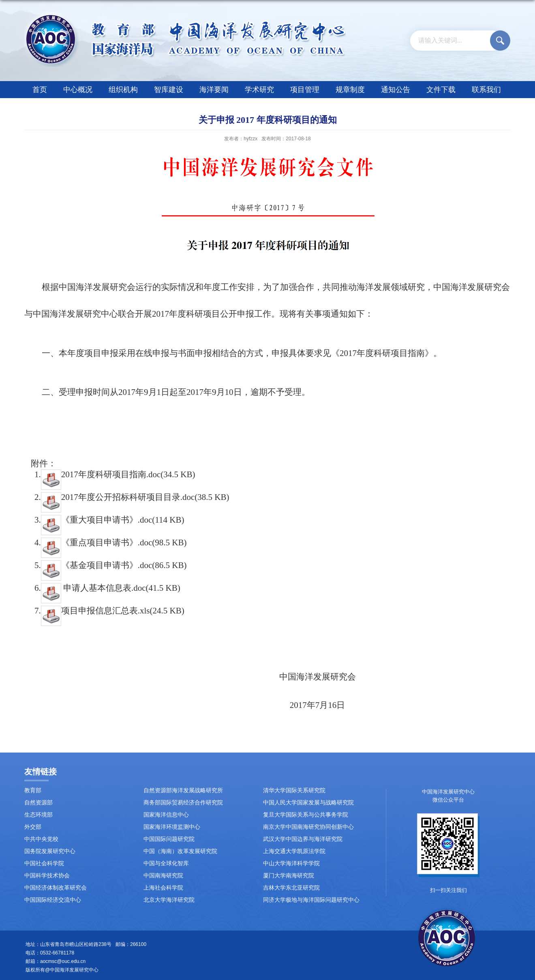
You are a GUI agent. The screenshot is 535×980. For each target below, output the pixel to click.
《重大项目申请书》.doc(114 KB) (113, 520)
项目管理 (305, 90)
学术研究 (259, 90)
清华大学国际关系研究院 (294, 790)
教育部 (33, 790)
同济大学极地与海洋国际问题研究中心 (311, 900)
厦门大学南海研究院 (289, 876)
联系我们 (486, 90)
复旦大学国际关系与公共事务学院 (306, 815)
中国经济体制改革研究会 (56, 888)
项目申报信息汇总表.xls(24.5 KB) (113, 611)
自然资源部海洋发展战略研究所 (183, 790)
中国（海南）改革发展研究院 (180, 851)
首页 (40, 90)
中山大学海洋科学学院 (291, 863)
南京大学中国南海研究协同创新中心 (308, 827)
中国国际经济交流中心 (53, 900)
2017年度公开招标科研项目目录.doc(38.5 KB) (135, 497)
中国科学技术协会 (47, 876)
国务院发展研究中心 (50, 851)
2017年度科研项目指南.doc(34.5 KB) (118, 474)
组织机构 (123, 90)
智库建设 (169, 90)
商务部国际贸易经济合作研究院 (183, 803)
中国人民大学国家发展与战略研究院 (308, 803)
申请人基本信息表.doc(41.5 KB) (111, 588)
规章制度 (350, 90)
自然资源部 (39, 803)
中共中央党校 (41, 839)
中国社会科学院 (44, 863)
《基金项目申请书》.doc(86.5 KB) (114, 565)
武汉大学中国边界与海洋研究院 (303, 839)
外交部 (33, 827)
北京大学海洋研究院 (169, 900)
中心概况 (78, 90)
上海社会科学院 (163, 888)
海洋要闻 (214, 90)
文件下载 (441, 90)
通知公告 (396, 90)
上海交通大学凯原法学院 (294, 851)
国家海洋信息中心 (166, 815)
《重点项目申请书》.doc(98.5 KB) (114, 543)
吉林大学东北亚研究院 (291, 888)
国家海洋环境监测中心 (172, 827)
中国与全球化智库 (166, 863)
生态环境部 (39, 815)
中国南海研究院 (163, 876)
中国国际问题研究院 (169, 839)
